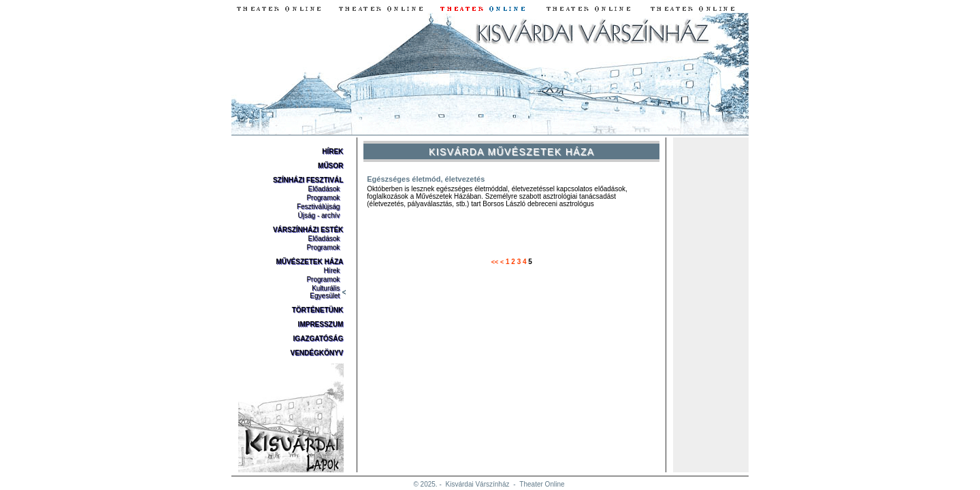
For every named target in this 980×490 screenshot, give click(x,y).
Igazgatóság (318, 339)
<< (495, 262)
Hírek (332, 151)
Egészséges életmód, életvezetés (426, 179)
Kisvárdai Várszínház (478, 484)
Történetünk (318, 310)
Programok (323, 198)
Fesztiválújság (318, 207)
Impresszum (321, 324)
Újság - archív (319, 215)
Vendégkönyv (316, 353)
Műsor (330, 166)
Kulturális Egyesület (325, 292)
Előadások (324, 189)
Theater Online (542, 484)
